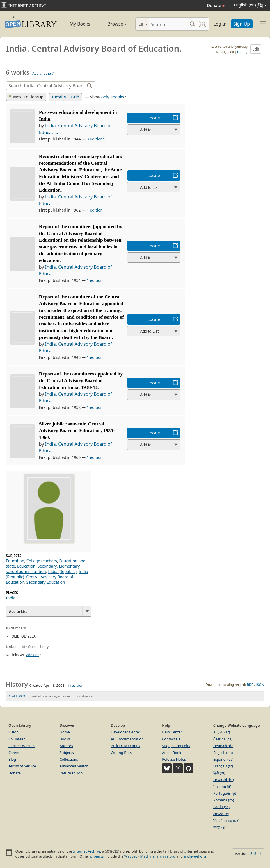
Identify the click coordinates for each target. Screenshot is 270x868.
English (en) (223, 753)
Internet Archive (87, 851)
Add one (33, 655)
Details (59, 97)
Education (15, 561)
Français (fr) (223, 766)
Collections (69, 759)
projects (97, 856)
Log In (220, 24)
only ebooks (113, 97)
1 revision (75, 685)
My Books (80, 24)
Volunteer (17, 739)
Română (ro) (224, 800)
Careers (15, 753)
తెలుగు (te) (221, 814)
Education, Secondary (37, 566)
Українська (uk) (226, 821)
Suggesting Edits (176, 746)
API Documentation (127, 739)
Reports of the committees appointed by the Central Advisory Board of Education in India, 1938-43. (81, 380)
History (242, 52)
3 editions (96, 139)
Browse (112, 24)
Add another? (43, 73)
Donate (216, 5)
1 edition (95, 210)
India (11, 598)
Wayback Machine (139, 856)
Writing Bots (121, 753)
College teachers (42, 561)
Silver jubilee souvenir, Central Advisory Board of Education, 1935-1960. (77, 430)
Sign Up (242, 24)
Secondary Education (46, 582)
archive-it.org (195, 856)
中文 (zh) (220, 827)
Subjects (67, 753)
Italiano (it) (222, 787)
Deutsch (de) (224, 746)
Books (65, 739)
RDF (250, 685)
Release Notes (174, 759)
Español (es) (223, 759)
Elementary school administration (43, 569)
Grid (75, 97)
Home (65, 732)
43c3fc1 (255, 853)
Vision (13, 732)
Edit (256, 49)
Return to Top (71, 773)
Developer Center (126, 732)
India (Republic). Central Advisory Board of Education (47, 577)
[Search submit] (192, 24)
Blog (12, 759)
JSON (260, 685)
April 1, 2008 (17, 696)
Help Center (172, 732)
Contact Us (171, 739)
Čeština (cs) (223, 739)
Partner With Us (22, 746)
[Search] (168, 24)
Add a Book (171, 753)
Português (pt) (225, 793)
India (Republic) (62, 571)
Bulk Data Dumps (126, 746)
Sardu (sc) (221, 807)
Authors (66, 746)
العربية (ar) (222, 732)
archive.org (166, 856)
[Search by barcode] (203, 24)
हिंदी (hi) (219, 773)
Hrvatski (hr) (224, 780)
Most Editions (24, 97)
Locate (154, 118)
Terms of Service (22, 766)
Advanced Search (74, 766)
